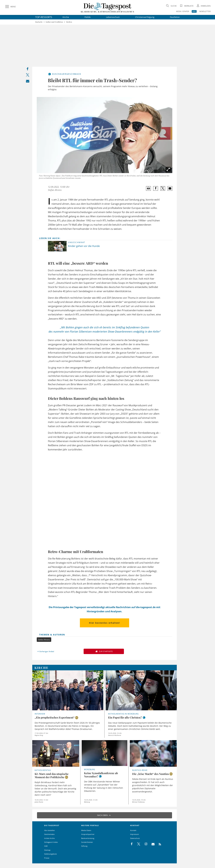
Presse (47, 858)
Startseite (39, 22)
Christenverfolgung (145, 17)
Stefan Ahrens (55, 190)
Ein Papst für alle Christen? (125, 717)
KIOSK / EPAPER (183, 11)
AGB (46, 846)
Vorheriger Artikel (45, 651)
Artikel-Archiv (49, 838)
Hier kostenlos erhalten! (104, 623)
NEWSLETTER (205, 11)
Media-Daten (86, 830)
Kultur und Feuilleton (54, 22)
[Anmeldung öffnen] (203, 6)
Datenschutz (135, 838)
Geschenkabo (49, 834)
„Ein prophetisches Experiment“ (55, 717)
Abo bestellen (49, 830)
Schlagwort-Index (51, 842)
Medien (69, 22)
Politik (87, 17)
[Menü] (10, 7)
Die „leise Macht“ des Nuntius (150, 774)
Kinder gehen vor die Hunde (84, 246)
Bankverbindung (88, 838)
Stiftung (84, 846)
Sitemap (47, 850)
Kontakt (133, 830)
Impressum (135, 834)
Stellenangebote (50, 854)
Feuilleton (175, 17)
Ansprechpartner (88, 834)
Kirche (66, 17)
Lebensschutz (113, 17)
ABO (194, 11)
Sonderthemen (87, 842)
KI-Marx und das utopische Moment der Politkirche (52, 776)
